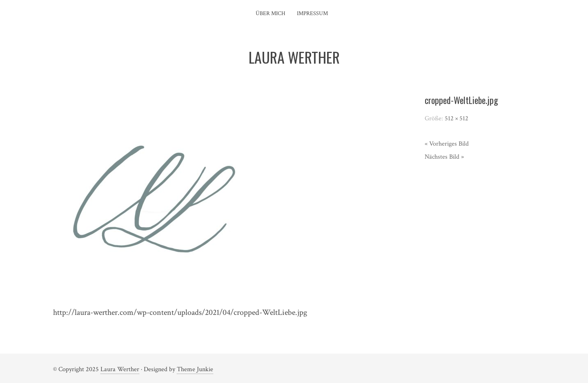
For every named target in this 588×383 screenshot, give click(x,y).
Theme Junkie (195, 369)
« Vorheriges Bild (447, 144)
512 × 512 (457, 118)
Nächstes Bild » (444, 157)
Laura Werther (120, 369)
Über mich (271, 13)
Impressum (312, 13)
